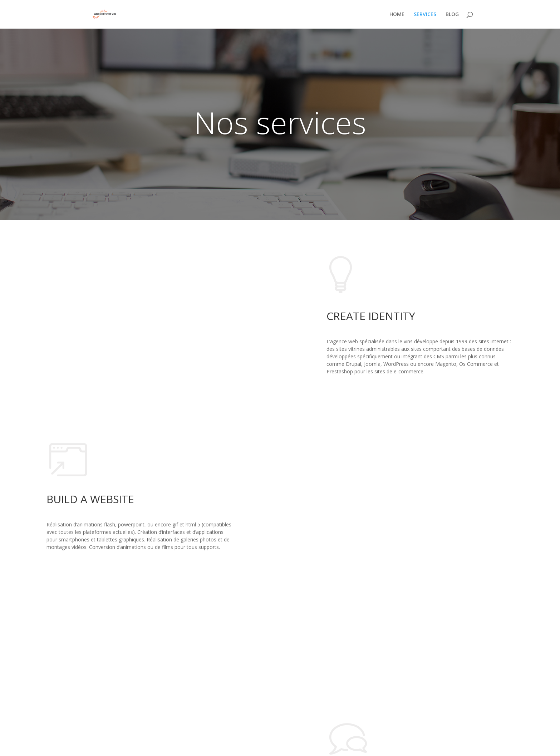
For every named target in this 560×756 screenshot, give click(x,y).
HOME (397, 15)
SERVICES (425, 15)
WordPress (130, 746)
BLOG (452, 15)
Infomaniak (195, 746)
